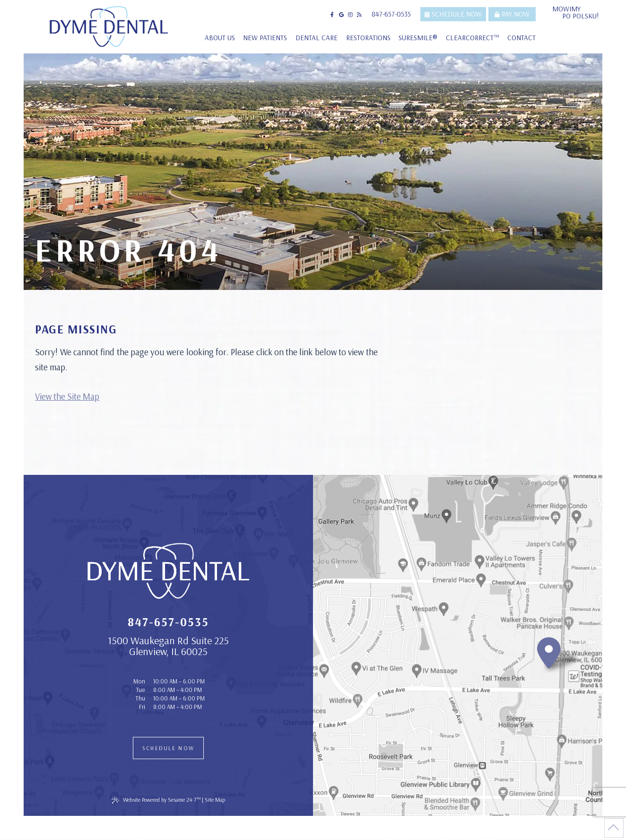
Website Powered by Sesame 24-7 (156, 800)
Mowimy (577, 12)
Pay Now (512, 14)
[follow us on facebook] (332, 15)
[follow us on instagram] (350, 15)
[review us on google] (341, 15)
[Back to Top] (614, 828)
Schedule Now (453, 14)
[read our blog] (359, 15)
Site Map (215, 800)
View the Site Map (67, 396)
